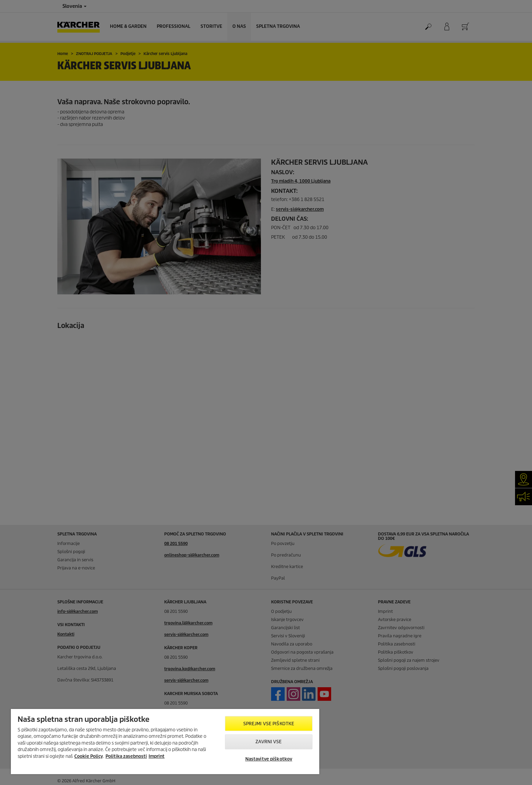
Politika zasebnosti (126, 756)
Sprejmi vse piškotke (269, 724)
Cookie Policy (89, 756)
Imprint (157, 756)
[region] (165, 742)
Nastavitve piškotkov (269, 759)
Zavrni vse (269, 742)
